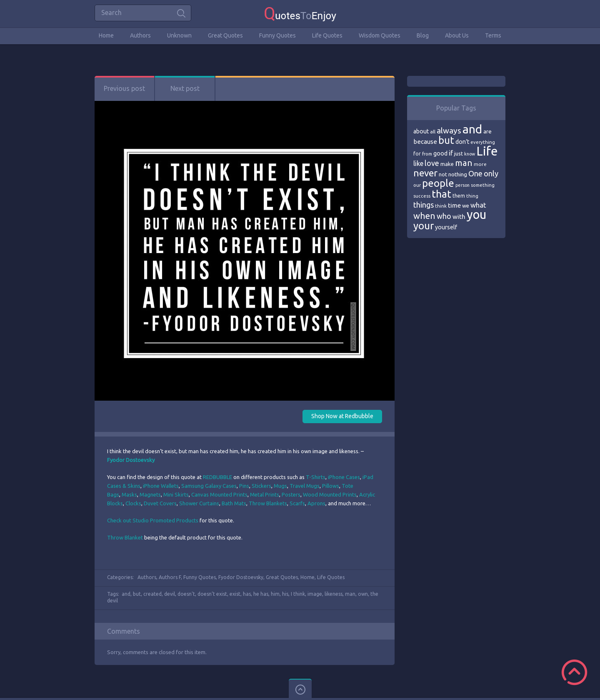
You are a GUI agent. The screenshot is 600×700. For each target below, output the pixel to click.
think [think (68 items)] (441, 206)
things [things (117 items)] (424, 205)
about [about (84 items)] (421, 131)
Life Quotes (327, 35)
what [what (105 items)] (478, 205)
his (285, 594)
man (350, 594)
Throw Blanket (126, 537)
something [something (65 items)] (483, 185)
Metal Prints (265, 494)
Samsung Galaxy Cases (209, 486)
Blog (423, 35)
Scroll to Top (574, 672)
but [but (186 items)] (446, 140)
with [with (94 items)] (459, 217)
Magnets (150, 494)
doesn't (186, 594)
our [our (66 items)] (417, 185)
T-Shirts (316, 477)
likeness (334, 594)
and (126, 594)
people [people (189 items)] (438, 183)
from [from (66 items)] (427, 154)
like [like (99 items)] (418, 163)
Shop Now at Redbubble (342, 416)
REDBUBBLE (217, 477)
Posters (291, 494)
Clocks (133, 503)
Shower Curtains (199, 503)
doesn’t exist (212, 594)
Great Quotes (225, 35)
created (152, 594)
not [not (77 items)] (443, 174)
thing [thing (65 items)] (472, 196)
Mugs (280, 486)
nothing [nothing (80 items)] (458, 174)
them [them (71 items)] (459, 196)
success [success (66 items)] (422, 196)
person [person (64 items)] (462, 185)
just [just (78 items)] (459, 153)
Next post (185, 88)
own (363, 594)
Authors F (170, 577)
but (137, 594)
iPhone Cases (344, 477)
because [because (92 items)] (425, 142)
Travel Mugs (305, 486)
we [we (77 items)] (466, 206)
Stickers (261, 486)
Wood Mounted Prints (330, 494)
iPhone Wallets (161, 486)
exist (235, 594)
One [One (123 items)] (475, 174)
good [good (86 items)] (440, 153)
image (315, 594)
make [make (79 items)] (447, 164)
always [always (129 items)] (449, 130)
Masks (129, 494)
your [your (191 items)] (424, 226)
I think (298, 594)
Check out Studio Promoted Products (153, 520)
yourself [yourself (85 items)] (446, 227)
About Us (457, 35)
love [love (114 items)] (432, 163)
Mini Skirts (176, 494)
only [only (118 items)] (491, 173)
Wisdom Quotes (380, 35)
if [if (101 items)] (451, 153)
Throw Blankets (268, 503)
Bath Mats (234, 503)
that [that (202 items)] (441, 194)
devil (170, 594)
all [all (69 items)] (433, 132)
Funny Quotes (277, 35)
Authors (140, 35)
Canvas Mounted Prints (219, 494)
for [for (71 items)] (417, 154)
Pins (244, 486)
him (275, 594)
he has (261, 594)
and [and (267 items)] (472, 129)
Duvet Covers (160, 503)
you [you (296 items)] (476, 215)
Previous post (124, 88)
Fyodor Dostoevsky (241, 577)
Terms (493, 35)
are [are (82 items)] (487, 131)
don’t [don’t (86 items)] (462, 142)
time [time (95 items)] (454, 205)
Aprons (316, 503)
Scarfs (297, 503)
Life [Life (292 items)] (487, 151)
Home (106, 35)
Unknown (179, 35)
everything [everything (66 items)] (483, 142)
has (247, 594)
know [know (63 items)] (470, 154)
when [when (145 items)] (424, 216)
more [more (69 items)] (480, 164)
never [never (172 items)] (425, 173)
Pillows (331, 486)
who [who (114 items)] (444, 216)
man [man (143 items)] (464, 163)
